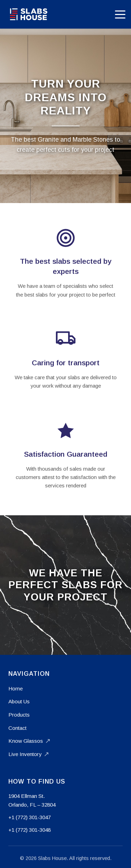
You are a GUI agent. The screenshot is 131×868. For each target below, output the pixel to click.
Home (16, 689)
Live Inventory (28, 754)
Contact (17, 728)
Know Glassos (29, 741)
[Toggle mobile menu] (120, 14)
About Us (19, 701)
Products (19, 715)
